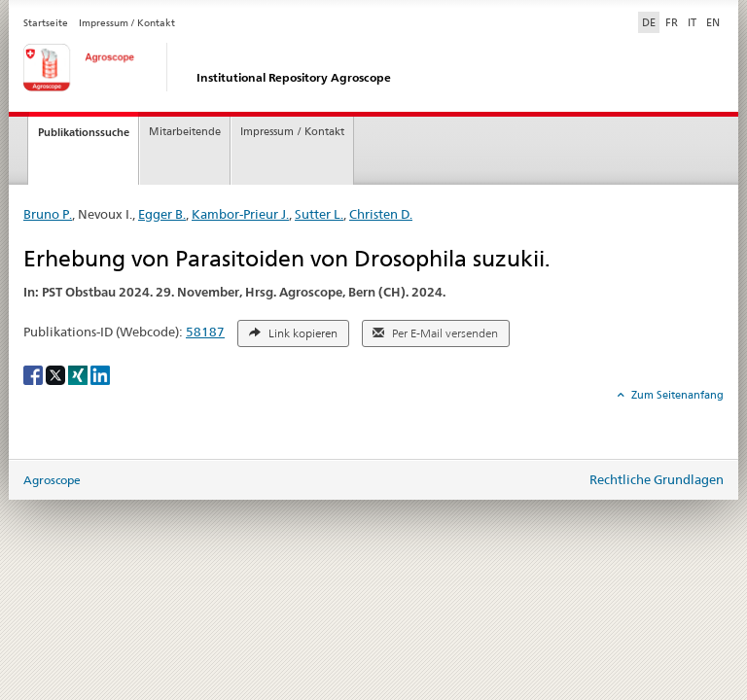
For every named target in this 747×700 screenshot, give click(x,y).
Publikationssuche (84, 132)
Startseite (46, 23)
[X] (57, 374)
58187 (205, 332)
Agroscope (52, 480)
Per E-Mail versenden (435, 333)
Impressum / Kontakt (127, 23)
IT (692, 22)
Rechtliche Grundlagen (657, 479)
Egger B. (162, 214)
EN (713, 22)
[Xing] (79, 374)
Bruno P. (48, 214)
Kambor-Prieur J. (240, 214)
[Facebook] (35, 374)
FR (672, 22)
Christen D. (381, 214)
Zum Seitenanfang (676, 395)
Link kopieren (293, 333)
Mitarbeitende (185, 132)
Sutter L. (319, 214)
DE (651, 21)
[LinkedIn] (100, 374)
